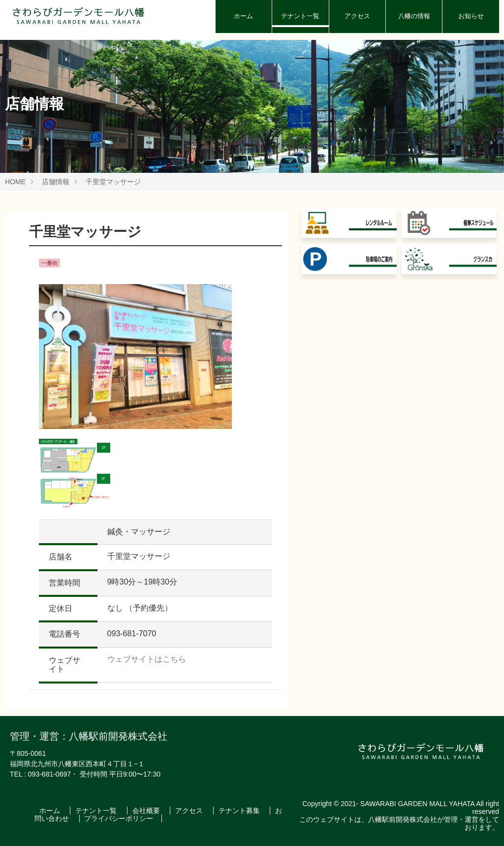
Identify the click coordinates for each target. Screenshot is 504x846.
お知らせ (471, 16)
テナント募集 (240, 811)
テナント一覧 (300, 16)
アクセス (357, 16)
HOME (15, 182)
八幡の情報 (414, 16)
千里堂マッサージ (113, 182)
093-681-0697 (49, 774)
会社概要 (147, 811)
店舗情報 (56, 182)
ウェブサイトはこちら (147, 659)
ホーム (243, 16)
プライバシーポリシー (119, 818)
